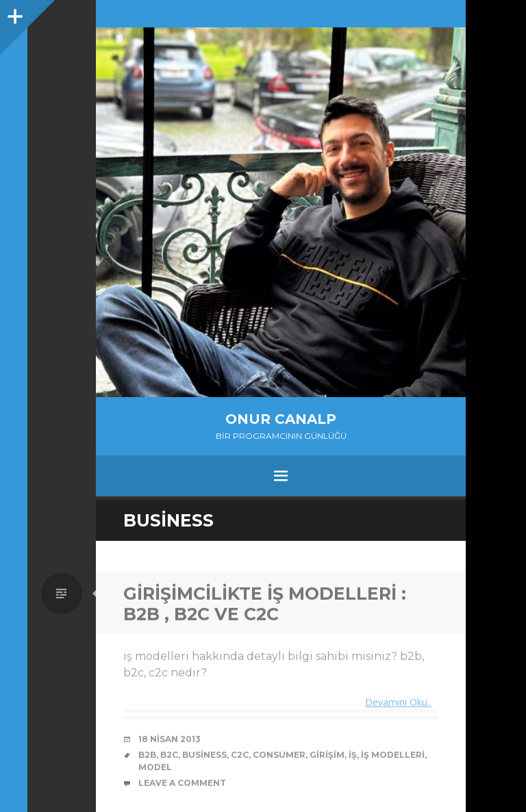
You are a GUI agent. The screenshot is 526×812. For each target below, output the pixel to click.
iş (353, 756)
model (155, 769)
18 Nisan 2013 (170, 740)
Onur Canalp (281, 419)
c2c (240, 756)
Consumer (279, 756)
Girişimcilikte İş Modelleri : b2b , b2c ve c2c (265, 605)
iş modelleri (393, 756)
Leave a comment (182, 784)
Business (204, 756)
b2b (147, 756)
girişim (327, 756)
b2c (169, 756)
